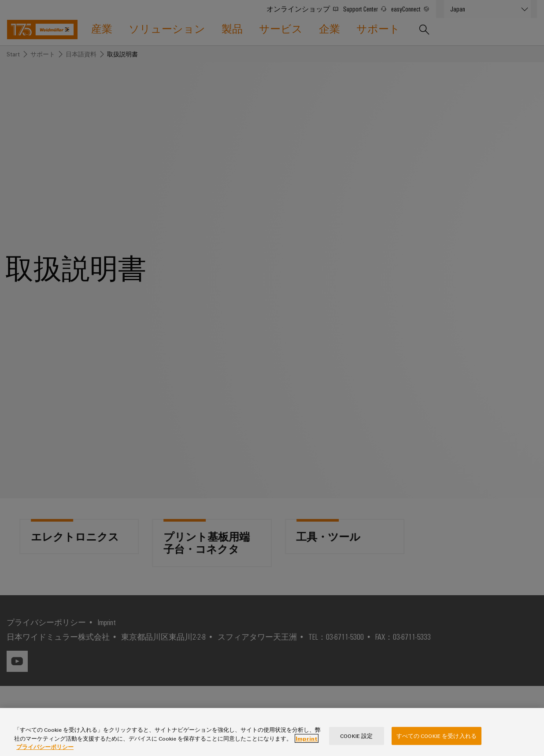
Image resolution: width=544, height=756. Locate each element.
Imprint (307, 748)
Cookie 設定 (356, 745)
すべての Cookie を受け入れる (437, 745)
